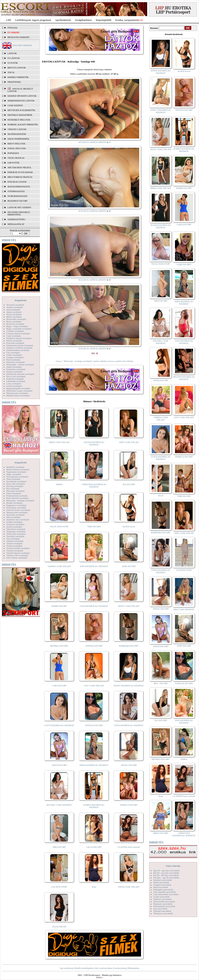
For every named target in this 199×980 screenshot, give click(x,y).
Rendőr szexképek (14, 503)
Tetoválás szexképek (15, 536)
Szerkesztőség (120, 968)
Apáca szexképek (14, 312)
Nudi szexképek (13, 479)
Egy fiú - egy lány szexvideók (166, 870)
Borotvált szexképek (15, 324)
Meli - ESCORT (161, 683)
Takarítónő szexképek (16, 529)
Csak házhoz (15, 105)
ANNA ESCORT (161, 380)
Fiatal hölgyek (17, 148)
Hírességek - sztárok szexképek (20, 364)
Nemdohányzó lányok (21, 101)
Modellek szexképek (15, 467)
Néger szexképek (14, 474)
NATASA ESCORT (94, 646)
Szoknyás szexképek (15, 524)
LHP (9, 20)
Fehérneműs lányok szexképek (20, 345)
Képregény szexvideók (163, 890)
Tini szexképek (13, 539)
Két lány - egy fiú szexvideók (166, 878)
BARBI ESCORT (59, 606)
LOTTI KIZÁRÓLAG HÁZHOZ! (59, 725)
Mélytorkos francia (20, 177)
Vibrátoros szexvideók (163, 913)
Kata (94, 887)
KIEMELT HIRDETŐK (18, 77)
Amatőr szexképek (14, 307)
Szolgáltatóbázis (83, 20)
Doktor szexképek (14, 341)
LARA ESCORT (59, 686)
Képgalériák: (21, 300)
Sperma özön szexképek (17, 512)
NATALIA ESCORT (94, 725)
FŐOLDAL (13, 28)
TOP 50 (11, 72)
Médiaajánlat (133, 968)
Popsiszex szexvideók (163, 904)
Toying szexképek (14, 546)
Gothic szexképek (14, 355)
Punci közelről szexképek (17, 498)
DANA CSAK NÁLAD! (129, 887)
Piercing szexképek (15, 486)
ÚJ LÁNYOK (14, 58)
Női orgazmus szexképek (17, 477)
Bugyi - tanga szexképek (17, 326)
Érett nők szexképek (15, 343)
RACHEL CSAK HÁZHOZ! (59, 805)
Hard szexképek (13, 360)
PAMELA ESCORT (129, 805)
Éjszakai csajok (17, 182)
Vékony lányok (17, 129)
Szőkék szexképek (14, 522)
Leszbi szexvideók (161, 897)
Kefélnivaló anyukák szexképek (20, 374)
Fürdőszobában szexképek (18, 350)
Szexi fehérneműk (18, 139)
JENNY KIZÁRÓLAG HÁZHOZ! (129, 686)
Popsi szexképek (14, 493)
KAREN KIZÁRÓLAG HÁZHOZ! (94, 806)
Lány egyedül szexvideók (164, 892)
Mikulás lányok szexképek (18, 395)
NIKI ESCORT (59, 847)
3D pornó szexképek (15, 305)
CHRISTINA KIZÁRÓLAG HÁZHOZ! (94, 486)
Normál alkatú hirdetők (23, 124)
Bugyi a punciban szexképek (19, 329)
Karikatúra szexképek (16, 369)
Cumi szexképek (14, 336)
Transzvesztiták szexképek (18, 548)
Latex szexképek (14, 384)
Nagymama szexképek (16, 472)
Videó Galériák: (173, 866)
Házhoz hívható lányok (22, 96)
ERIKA (59, 484)
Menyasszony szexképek (17, 393)
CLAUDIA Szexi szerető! (129, 847)
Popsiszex (13, 153)
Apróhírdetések (63, 20)
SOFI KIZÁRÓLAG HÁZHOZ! (94, 566)
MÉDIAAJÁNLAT (16, 224)
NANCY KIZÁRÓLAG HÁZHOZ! (161, 111)
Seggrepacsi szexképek (16, 505)
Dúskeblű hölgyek (19, 120)
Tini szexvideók (160, 909)
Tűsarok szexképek (15, 551)
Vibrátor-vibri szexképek (17, 555)
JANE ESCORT (129, 566)
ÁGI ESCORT (129, 484)
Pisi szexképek (13, 489)
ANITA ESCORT (59, 765)
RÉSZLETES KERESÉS (18, 37)
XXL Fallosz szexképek (17, 558)
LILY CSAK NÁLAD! (94, 686)
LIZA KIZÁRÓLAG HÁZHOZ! (94, 606)
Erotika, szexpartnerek (127, 20)
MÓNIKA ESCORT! (59, 646)
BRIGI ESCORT (161, 833)
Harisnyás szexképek (16, 362)
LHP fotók (14, 163)
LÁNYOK (12, 53)
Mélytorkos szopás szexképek (19, 391)
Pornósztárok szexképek (17, 496)
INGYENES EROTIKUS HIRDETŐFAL (19, 213)
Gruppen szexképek (15, 357)
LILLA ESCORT (94, 847)
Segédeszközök (17, 134)
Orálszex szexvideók (162, 899)
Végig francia (16, 158)
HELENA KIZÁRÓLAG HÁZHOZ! (184, 378)
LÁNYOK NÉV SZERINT (19, 207)
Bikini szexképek (14, 317)
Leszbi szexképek (14, 386)
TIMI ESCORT (94, 526)
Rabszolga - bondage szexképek (20, 500)
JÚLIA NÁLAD (59, 927)
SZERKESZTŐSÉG (16, 219)
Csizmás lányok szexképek (18, 333)
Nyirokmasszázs (17, 196)
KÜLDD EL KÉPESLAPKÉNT (93, 142)
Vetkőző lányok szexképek (18, 553)
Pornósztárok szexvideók (164, 906)
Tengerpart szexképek (16, 531)
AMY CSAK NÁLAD (129, 442)
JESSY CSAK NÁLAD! (129, 606)
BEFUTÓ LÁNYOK (17, 68)
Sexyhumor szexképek (16, 508)
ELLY (161, 495)
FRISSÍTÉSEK (14, 82)
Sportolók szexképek (15, 515)
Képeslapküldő (104, 20)
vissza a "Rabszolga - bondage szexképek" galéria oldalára (81, 361)
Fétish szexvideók (161, 882)
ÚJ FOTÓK (13, 63)
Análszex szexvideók (163, 880)
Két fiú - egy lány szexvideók (166, 873)
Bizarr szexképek (14, 321)
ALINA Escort (129, 526)
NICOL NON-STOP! (59, 526)
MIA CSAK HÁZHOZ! (184, 609)
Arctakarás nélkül (19, 167)
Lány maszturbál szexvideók (166, 894)
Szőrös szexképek (14, 527)
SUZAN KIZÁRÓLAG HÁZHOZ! (94, 443)
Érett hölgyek (16, 144)
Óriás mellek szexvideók (164, 901)
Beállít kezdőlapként (84, 968)
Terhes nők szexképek (16, 534)
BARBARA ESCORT (129, 646)
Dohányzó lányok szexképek (19, 338)
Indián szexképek (14, 367)
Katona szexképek (14, 372)
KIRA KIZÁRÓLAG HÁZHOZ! (94, 765)
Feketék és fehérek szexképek (19, 348)
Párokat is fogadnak (20, 172)
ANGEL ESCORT (129, 765)
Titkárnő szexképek (15, 541)
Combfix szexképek (15, 331)
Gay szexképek (13, 353)
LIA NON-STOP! (59, 887)
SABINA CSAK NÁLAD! (59, 566)
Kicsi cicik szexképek (16, 376)
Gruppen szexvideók (162, 885)
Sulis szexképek (13, 517)
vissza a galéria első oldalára (121, 361)
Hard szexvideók (161, 887)
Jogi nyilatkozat (67, 968)
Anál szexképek (13, 310)
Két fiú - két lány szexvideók (166, 875)
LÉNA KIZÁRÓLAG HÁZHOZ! (129, 725)
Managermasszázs (19, 186)
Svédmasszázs (16, 191)
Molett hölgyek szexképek (18, 469)
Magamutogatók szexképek (18, 388)
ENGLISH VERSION (22, 45)
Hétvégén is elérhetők (21, 110)
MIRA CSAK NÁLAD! (59, 442)
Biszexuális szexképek (16, 319)
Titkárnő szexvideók (162, 911)
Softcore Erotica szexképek (18, 510)
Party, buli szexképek (16, 484)
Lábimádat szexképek (16, 381)
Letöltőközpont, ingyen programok (33, 20)
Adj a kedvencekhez (104, 968)
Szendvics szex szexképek (18, 520)
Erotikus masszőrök (20, 115)
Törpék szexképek (14, 543)
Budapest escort (18, 201)
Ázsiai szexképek (14, 314)
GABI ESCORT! (184, 264)
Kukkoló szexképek (15, 379)
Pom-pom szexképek (15, 491)
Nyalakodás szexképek (16, 481)
